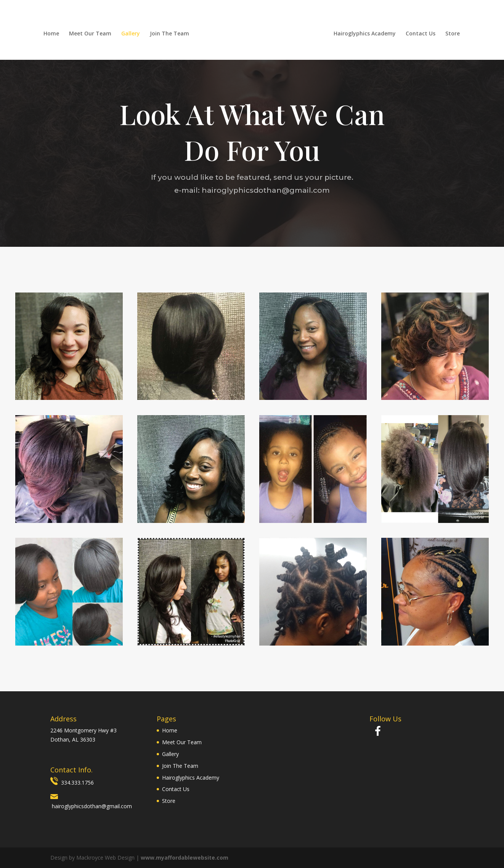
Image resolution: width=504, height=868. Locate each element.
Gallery (130, 34)
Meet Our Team (90, 34)
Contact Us (421, 34)
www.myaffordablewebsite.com (185, 858)
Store (453, 34)
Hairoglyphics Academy (365, 34)
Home (51, 34)
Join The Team (169, 34)
